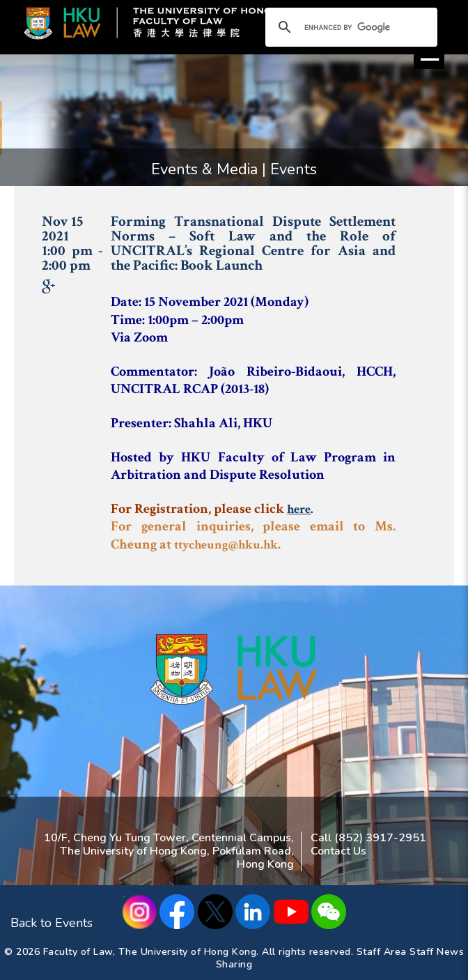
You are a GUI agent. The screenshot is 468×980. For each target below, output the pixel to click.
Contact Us (338, 851)
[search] (349, 28)
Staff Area (382, 952)
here (299, 509)
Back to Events (52, 923)
